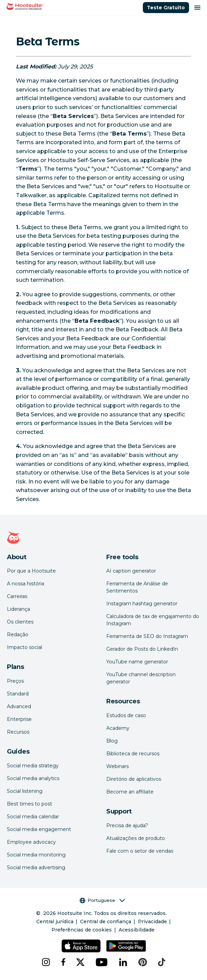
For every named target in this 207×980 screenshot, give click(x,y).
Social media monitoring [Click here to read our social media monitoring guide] (36, 855)
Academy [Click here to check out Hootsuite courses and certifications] (118, 728)
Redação (18, 635)
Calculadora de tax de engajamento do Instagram (153, 620)
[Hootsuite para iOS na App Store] (81, 946)
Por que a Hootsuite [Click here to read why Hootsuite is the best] (31, 571)
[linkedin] (123, 962)
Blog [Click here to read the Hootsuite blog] (112, 741)
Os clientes (20, 622)
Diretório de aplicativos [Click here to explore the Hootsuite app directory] (134, 779)
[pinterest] (143, 962)
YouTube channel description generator (141, 678)
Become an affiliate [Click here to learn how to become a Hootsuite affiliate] (130, 792)
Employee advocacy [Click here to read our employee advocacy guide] (31, 842)
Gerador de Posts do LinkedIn (142, 649)
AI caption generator (131, 571)
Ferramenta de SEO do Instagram (147, 636)
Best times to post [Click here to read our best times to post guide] (29, 804)
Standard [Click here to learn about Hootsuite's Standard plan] (18, 694)
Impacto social (24, 647)
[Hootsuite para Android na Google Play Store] (126, 946)
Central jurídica (55, 922)
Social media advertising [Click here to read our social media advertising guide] (36, 867)
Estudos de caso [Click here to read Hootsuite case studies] (126, 715)
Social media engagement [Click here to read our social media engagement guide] (39, 829)
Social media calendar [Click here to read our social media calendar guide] (33, 817)
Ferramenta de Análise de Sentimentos (137, 587)
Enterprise (19, 719)
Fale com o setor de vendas (140, 851)
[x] (80, 962)
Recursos (18, 732)
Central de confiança (106, 922)
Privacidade (152, 922)
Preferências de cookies (82, 930)
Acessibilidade (137, 930)
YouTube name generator (137, 662)
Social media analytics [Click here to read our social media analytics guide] (33, 778)
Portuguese (102, 900)
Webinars (117, 766)
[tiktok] (162, 962)
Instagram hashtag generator (142, 604)
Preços (15, 681)
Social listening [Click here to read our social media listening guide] (25, 791)
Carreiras (17, 596)
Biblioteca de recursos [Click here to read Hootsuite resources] (133, 754)
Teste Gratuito (166, 8)
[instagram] (46, 962)
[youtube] (102, 962)
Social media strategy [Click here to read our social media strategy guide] (33, 766)
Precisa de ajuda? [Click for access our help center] (127, 825)
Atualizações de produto (136, 838)
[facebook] (63, 962)
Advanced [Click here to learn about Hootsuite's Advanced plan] (19, 706)
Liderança (18, 609)
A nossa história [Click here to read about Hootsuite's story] (26, 584)
